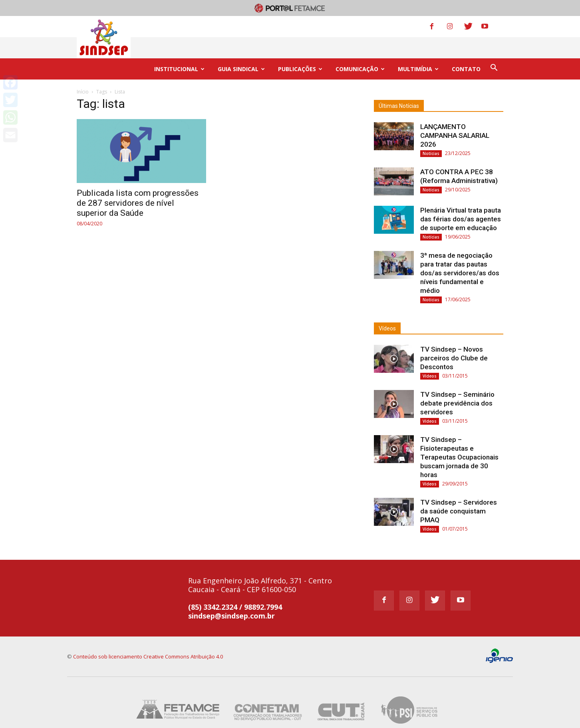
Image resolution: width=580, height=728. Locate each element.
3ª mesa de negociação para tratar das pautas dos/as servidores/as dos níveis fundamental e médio (460, 252)
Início (83, 71)
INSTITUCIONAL (179, 48)
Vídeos (387, 307)
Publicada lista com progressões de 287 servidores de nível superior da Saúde (138, 182)
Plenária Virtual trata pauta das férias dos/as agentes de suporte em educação (461, 198)
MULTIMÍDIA (418, 48)
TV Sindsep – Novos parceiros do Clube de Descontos (454, 337)
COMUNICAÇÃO (360, 48)
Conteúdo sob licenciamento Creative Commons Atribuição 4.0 (148, 635)
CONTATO (466, 48)
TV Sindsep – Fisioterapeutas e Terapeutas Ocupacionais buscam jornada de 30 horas (459, 436)
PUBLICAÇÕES (300, 48)
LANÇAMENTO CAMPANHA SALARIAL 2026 (455, 114)
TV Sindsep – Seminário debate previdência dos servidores (457, 382)
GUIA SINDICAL (241, 48)
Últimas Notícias (399, 85)
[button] (494, 47)
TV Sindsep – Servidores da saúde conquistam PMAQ (459, 490)
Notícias (431, 132)
